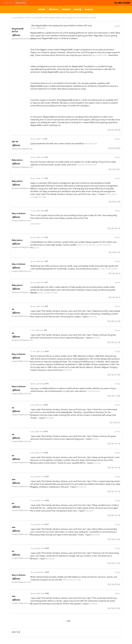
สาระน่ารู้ (78, 9)
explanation (36, 224)
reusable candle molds (87, 165)
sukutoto (98, 463)
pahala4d (93, 317)
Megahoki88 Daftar (99, 55)
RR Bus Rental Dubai (72, 580)
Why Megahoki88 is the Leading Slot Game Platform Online (70, 18)
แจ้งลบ (117, 26)
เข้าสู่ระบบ (8, 3)
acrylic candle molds (108, 269)
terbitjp (96, 439)
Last (69, 621)
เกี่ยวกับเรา (53, 9)
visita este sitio (91, 144)
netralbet (50, 418)
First (64, 621)
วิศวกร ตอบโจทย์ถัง (35, 18)
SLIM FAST (68, 370)
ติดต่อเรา (89, 9)
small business (93, 391)
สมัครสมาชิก (21, 3)
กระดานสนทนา (18, 18)
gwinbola (96, 338)
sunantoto (81, 487)
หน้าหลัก (42, 9)
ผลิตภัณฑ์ (66, 9)
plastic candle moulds (48, 293)
